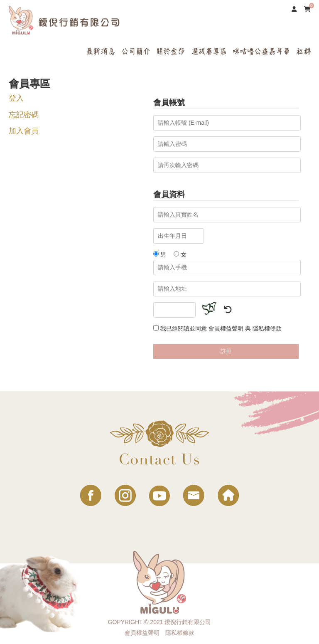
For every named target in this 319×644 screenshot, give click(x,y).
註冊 (226, 351)
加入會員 (24, 131)
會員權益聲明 (226, 328)
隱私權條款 (267, 328)
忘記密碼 (24, 115)
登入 (16, 98)
